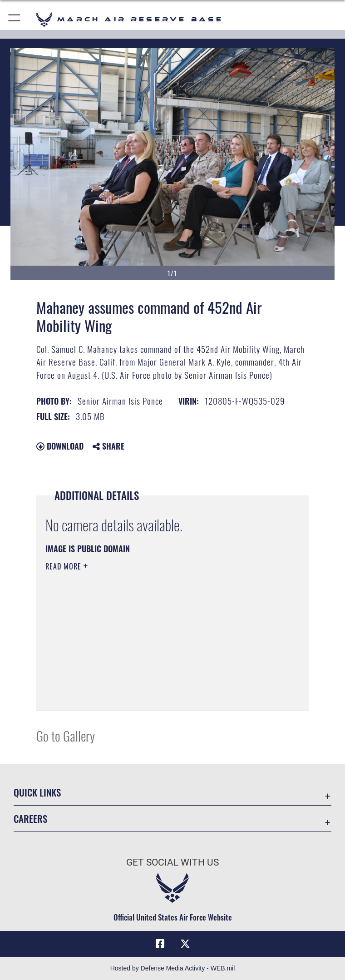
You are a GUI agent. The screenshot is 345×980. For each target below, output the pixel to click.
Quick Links (37, 792)
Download (60, 446)
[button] (15, 19)
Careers (30, 819)
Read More (64, 566)
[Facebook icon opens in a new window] (160, 944)
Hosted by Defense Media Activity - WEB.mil (173, 968)
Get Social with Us (172, 862)
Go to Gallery (66, 735)
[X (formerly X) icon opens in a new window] (185, 944)
